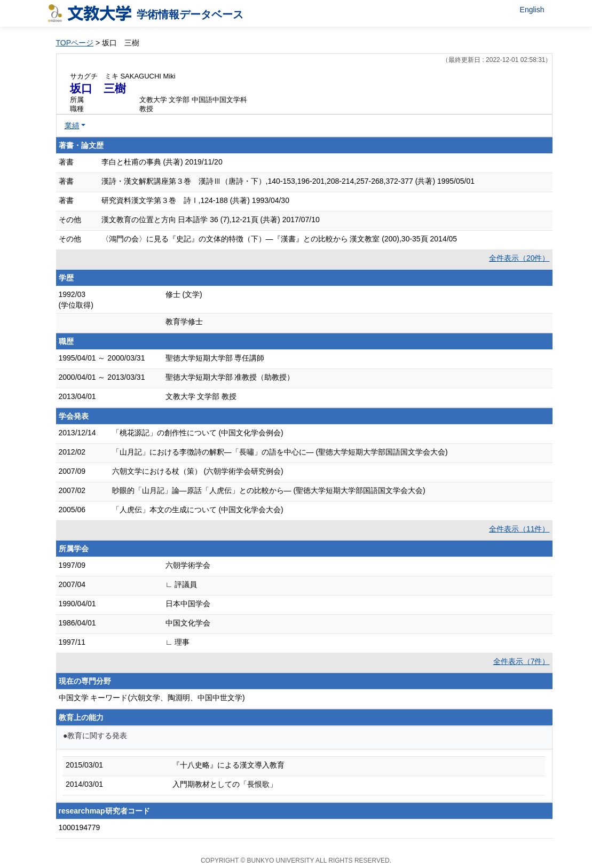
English (532, 10)
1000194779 (80, 827)
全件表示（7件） (522, 661)
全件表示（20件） (519, 258)
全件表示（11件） (519, 529)
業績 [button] (72, 126)
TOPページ (75, 43)
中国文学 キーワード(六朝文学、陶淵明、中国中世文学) (152, 698)
